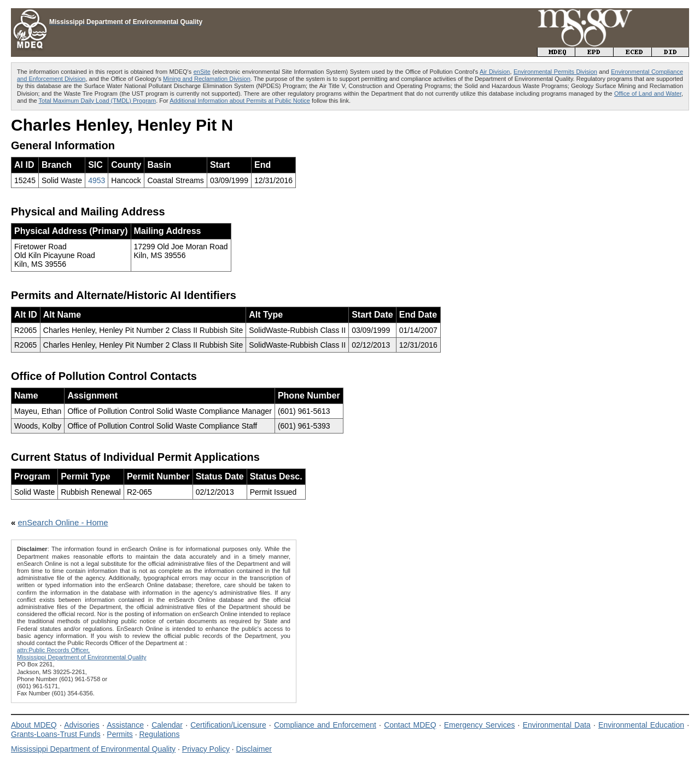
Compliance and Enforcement (325, 725)
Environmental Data (557, 725)
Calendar (167, 725)
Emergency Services (480, 725)
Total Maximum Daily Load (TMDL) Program (98, 101)
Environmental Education (641, 725)
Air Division (495, 72)
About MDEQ (34, 725)
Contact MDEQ (410, 725)
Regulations (159, 734)
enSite (202, 72)
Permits (119, 734)
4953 (97, 180)
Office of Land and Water (648, 93)
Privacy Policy (206, 749)
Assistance (125, 725)
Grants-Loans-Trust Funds (56, 734)
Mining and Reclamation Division (207, 79)
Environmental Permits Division (555, 72)
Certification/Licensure (228, 725)
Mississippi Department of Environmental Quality (93, 749)
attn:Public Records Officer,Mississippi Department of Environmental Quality (82, 654)
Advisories (82, 725)
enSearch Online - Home (63, 522)
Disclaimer (254, 749)
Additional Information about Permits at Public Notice (240, 101)
